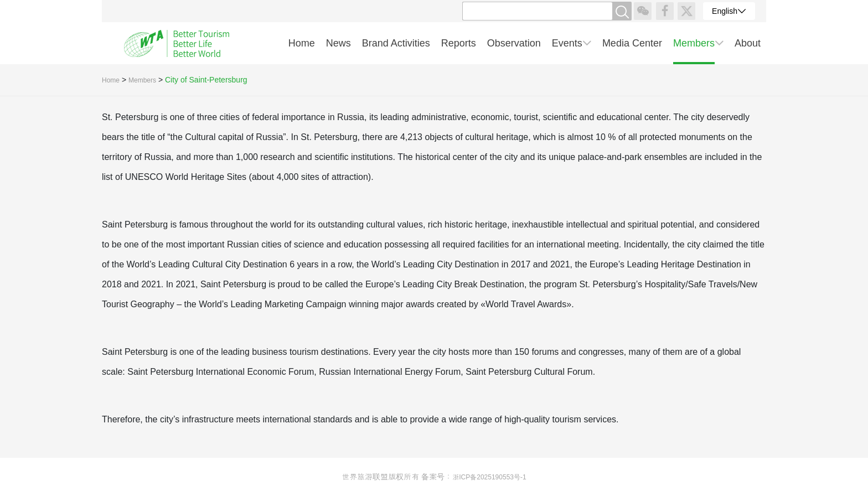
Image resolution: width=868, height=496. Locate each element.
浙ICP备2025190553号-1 (489, 477)
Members (142, 80)
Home (111, 80)
